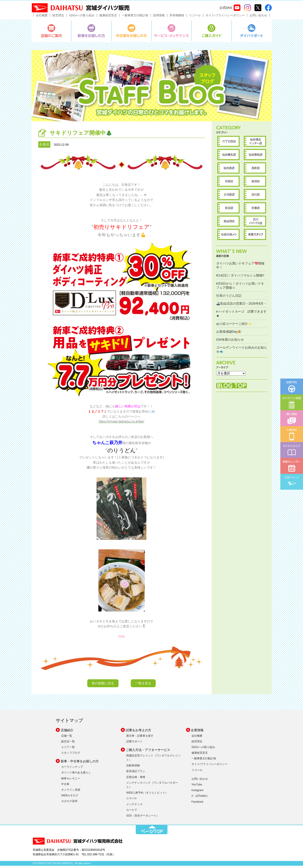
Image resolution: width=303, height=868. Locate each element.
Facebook (198, 804)
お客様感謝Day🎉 (229, 334)
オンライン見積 (71, 792)
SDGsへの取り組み (82, 17)
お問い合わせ (258, 17)
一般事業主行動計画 (135, 17)
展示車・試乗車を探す (140, 738)
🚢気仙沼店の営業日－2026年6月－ (242, 306)
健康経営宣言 (108, 17)
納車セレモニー (71, 780)
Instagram (198, 792)
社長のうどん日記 (229, 298)
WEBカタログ (70, 798)
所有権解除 (177, 17)
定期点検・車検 (136, 779)
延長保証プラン (136, 773)
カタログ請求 (69, 803)
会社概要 (42, 17)
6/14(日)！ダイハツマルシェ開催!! (240, 278)
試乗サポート (134, 743)
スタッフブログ (71, 755)
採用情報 (159, 17)
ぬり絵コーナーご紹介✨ (234, 326)
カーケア (132, 812)
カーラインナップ (72, 769)
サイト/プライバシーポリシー (225, 17)
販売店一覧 (68, 743)
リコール (195, 17)
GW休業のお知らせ (230, 342)
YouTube (197, 787)
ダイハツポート (252, 33)
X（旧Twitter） (200, 798)
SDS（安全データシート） (143, 818)
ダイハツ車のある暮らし (76, 775)
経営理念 (58, 17)
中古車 (65, 786)
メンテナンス (134, 806)
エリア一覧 (68, 749)
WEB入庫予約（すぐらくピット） (147, 795)
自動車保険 (133, 768)
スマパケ (132, 801)
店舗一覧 (67, 738)
